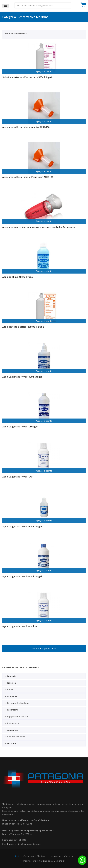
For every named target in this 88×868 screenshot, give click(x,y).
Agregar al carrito (44, 71)
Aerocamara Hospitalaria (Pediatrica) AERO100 (28, 177)
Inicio (18, 856)
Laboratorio (13, 710)
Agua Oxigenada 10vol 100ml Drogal (22, 377)
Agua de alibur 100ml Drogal (18, 277)
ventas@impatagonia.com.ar (28, 844)
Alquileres (42, 856)
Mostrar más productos (44, 648)
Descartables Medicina (18, 703)
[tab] (44, 676)
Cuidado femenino (16, 737)
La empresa (55, 856)
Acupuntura (13, 730)
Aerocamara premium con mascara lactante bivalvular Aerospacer (39, 227)
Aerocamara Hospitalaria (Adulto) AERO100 (26, 127)
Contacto (68, 856)
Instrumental (13, 723)
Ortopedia (12, 696)
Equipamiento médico (18, 716)
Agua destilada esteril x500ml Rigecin (23, 327)
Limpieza (12, 683)
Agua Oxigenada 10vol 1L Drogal (20, 427)
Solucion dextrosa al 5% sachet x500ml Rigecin (28, 77)
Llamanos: (8, 840)
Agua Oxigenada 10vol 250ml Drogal (22, 527)
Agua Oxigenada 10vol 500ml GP (20, 626)
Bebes (10, 690)
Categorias (29, 856)
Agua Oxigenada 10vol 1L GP (18, 477)
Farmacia (12, 676)
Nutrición (12, 743)
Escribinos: (8, 844)
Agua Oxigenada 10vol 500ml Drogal (22, 576)
